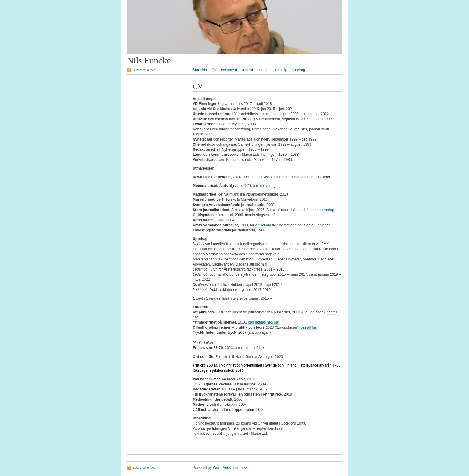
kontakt (247, 70)
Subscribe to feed (144, 70)
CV (214, 70)
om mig (281, 70)
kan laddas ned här (264, 322)
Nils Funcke (149, 60)
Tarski (243, 468)
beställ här (308, 327)
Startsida (200, 70)
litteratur (264, 70)
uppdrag (298, 70)
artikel (260, 225)
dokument (229, 70)
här (294, 210)
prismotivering (264, 186)
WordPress (222, 468)
